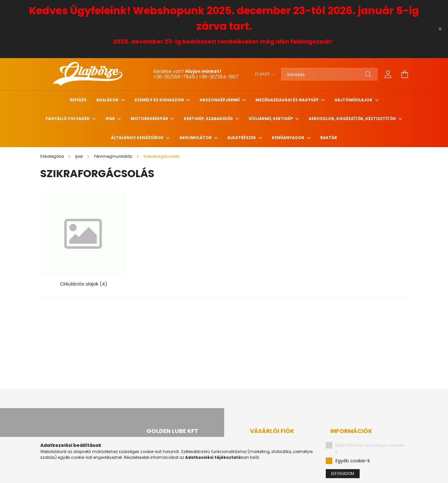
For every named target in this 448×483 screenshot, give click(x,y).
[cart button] (405, 74)
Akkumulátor (196, 138)
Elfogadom (343, 473)
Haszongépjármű (220, 100)
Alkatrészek (242, 138)
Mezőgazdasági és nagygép (288, 100)
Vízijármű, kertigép (271, 119)
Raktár (329, 138)
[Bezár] (440, 29)
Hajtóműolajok (354, 100)
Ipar (111, 119)
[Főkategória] (53, 156)
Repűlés (78, 100)
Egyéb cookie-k (353, 461)
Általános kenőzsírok (138, 138)
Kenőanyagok (289, 138)
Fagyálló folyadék (68, 119)
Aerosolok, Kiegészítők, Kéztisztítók (353, 119)
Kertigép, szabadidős (209, 119)
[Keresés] (329, 74)
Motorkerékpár (150, 119)
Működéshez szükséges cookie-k (371, 449)
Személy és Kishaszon (160, 100)
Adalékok (108, 100)
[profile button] (388, 74)
